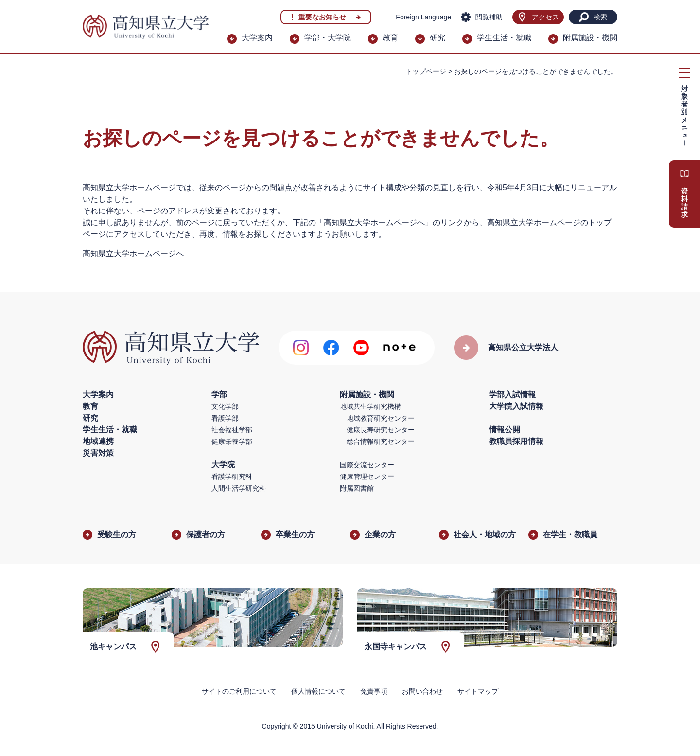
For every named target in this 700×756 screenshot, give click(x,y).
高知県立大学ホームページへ (133, 254)
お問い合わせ (422, 691)
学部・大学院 (328, 38)
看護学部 (225, 418)
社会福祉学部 (232, 430)
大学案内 (257, 38)
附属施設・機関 (590, 38)
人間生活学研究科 (239, 488)
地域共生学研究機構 (370, 406)
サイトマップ (478, 691)
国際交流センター (367, 465)
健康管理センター (367, 476)
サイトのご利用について (239, 691)
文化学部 (225, 406)
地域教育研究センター (381, 418)
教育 (390, 38)
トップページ (426, 71)
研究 (437, 38)
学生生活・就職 (504, 38)
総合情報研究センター (381, 441)
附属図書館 (357, 488)
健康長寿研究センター (381, 430)
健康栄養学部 (232, 441)
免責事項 (374, 691)
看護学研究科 (232, 476)
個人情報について (318, 691)
